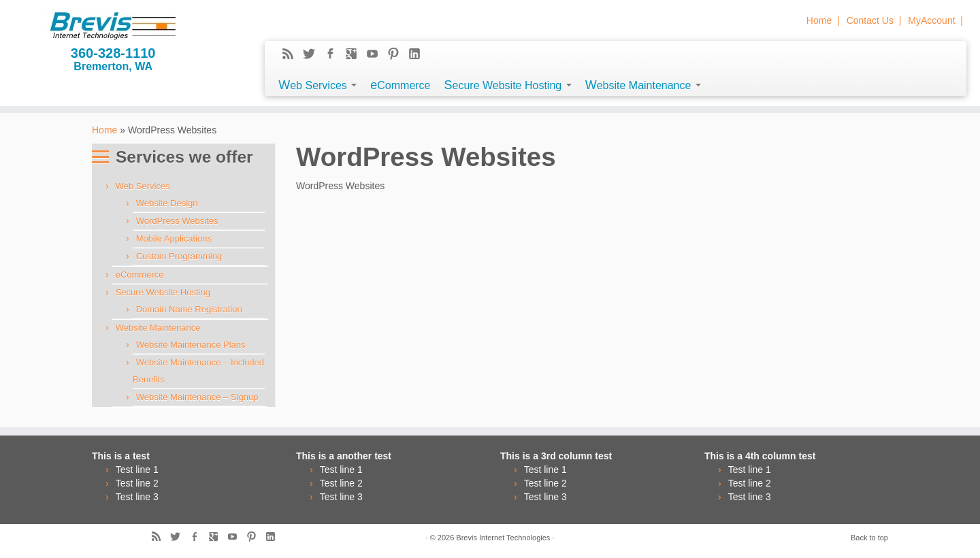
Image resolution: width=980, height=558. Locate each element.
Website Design (167, 203)
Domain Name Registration (189, 309)
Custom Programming (179, 256)
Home (819, 20)
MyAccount (931, 20)
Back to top (869, 538)
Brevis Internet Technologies (503, 538)
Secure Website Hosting (508, 85)
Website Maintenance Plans (191, 345)
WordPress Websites (177, 221)
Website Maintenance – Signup (197, 397)
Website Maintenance (643, 85)
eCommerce (400, 85)
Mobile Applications (174, 239)
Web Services (317, 85)
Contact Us (870, 20)
